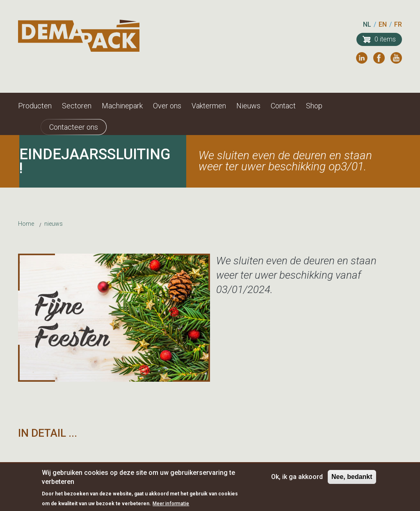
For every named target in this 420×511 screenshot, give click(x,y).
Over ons (167, 106)
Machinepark (122, 106)
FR (398, 24)
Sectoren (77, 106)
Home (26, 224)
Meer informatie (171, 507)
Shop (314, 106)
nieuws (54, 224)
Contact (283, 106)
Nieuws (248, 106)
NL (367, 24)
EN (383, 24)
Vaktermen (209, 106)
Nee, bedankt (352, 480)
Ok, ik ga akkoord (297, 480)
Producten (35, 106)
